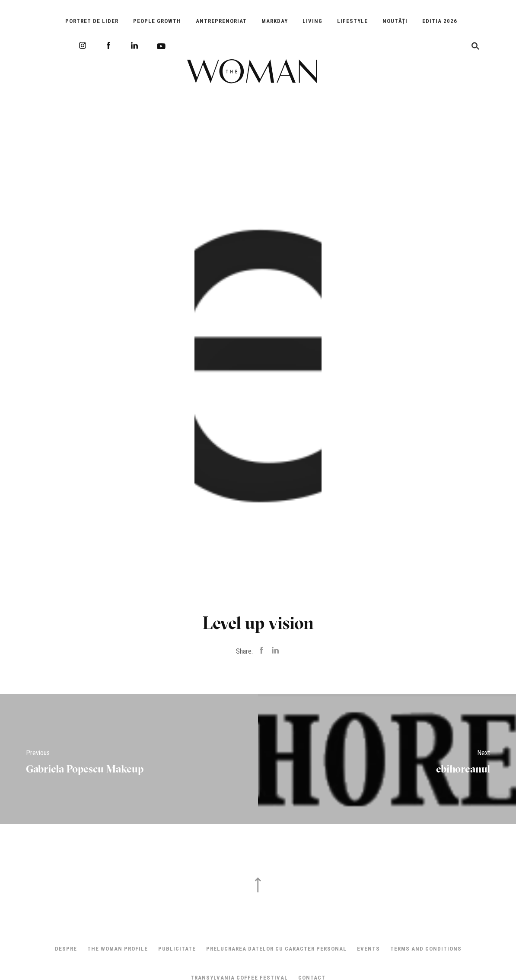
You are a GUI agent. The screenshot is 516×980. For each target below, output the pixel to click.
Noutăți (395, 21)
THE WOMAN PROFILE (118, 949)
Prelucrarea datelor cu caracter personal (276, 949)
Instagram (83, 45)
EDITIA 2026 (440, 21)
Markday (275, 21)
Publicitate (177, 949)
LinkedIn (134, 45)
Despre (66, 949)
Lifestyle (352, 21)
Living (312, 21)
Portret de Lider (92, 21)
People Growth (157, 21)
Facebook (108, 45)
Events (368, 949)
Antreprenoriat (221, 21)
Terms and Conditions (426, 949)
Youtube (161, 46)
